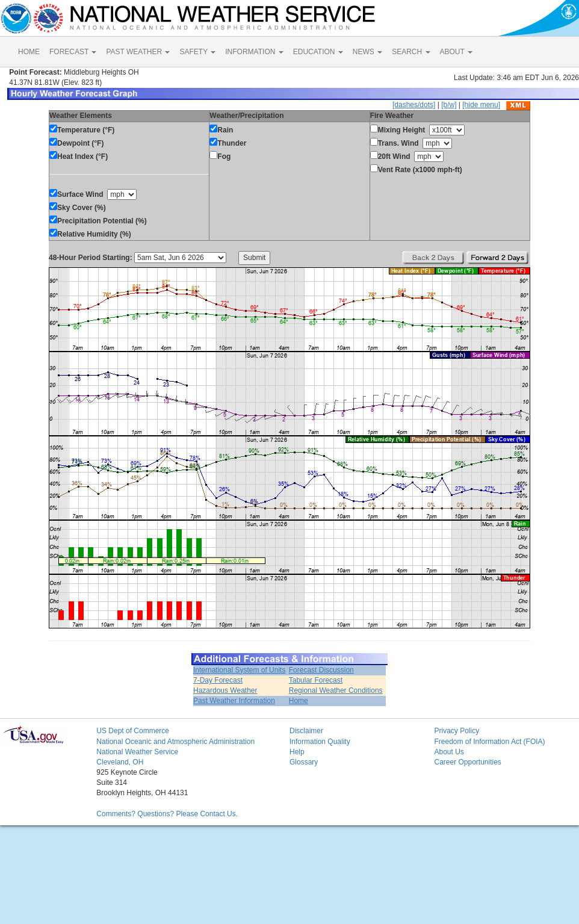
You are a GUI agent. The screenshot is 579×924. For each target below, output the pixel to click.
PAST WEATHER (138, 52)
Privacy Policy (457, 731)
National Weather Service (137, 752)
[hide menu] (481, 105)
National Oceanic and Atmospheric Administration (175, 742)
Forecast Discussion (321, 670)
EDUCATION (318, 52)
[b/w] (449, 105)
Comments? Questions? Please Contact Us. (167, 814)
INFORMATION (254, 52)
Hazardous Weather (225, 690)
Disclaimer (306, 731)
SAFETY (197, 52)
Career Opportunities (467, 762)
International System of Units (239, 670)
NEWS (367, 52)
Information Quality (320, 742)
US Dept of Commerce (133, 731)
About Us (449, 752)
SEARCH (411, 52)
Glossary (304, 762)
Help (297, 752)
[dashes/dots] (414, 105)
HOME (29, 52)
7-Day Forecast (218, 680)
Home (299, 701)
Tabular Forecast (316, 680)
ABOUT (456, 52)
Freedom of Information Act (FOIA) (489, 742)
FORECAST (73, 52)
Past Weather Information (234, 701)
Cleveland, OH (120, 762)
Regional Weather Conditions (336, 690)
